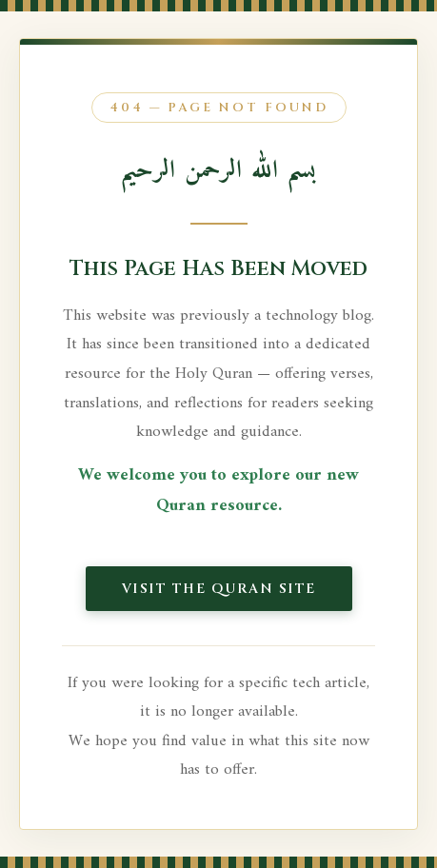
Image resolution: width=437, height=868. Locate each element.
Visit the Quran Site (219, 589)
